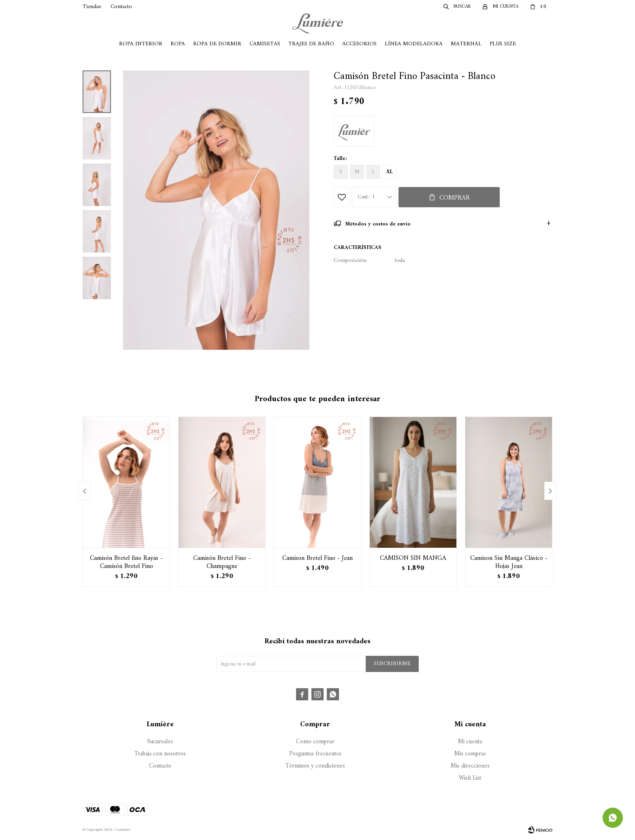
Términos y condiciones (315, 766)
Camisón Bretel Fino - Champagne (222, 562)
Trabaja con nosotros (160, 754)
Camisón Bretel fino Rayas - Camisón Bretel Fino (126, 562)
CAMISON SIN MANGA (413, 558)
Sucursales (160, 742)
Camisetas (265, 44)
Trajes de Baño (311, 44)
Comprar (455, 198)
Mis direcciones (470, 766)
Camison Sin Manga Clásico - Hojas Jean (509, 562)
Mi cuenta (470, 742)
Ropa (178, 44)
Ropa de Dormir (217, 44)
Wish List (470, 778)
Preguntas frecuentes (315, 754)
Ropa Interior (141, 44)
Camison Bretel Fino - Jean (317, 558)
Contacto (121, 7)
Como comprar (315, 742)
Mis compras (470, 754)
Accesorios (359, 44)
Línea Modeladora (414, 44)
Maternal (466, 44)
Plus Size (503, 44)
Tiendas (92, 7)
